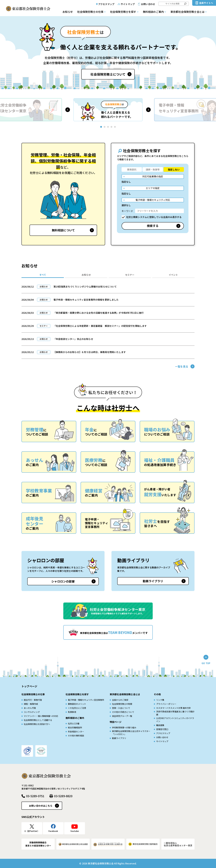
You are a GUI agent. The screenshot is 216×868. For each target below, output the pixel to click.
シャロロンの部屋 (63, 581)
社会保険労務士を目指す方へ (37, 724)
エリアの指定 (153, 188)
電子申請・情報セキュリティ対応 (153, 200)
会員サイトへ (206, 3)
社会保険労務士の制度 (122, 704)
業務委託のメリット (77, 704)
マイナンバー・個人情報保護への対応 (41, 716)
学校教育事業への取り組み (124, 727)
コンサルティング (32, 712)
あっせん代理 (30, 708)
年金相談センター (76, 732)
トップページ (29, 686)
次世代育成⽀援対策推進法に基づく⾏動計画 (175, 713)
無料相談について (63, 230)
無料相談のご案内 (153, 12)
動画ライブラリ (153, 581)
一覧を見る (182, 366)
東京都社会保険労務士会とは (187, 12)
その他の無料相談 (76, 736)
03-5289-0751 (35, 796)
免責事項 (72, 712)
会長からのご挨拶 (120, 700)
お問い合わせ (148, 4)
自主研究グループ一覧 (122, 716)
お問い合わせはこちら (41, 806)
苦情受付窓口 (162, 729)
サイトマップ (128, 4)
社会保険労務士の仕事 (90, 12)
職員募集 (160, 725)
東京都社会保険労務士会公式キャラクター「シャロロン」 (131, 733)
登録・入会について (121, 708)
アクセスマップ (106, 4)
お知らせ (68, 12)
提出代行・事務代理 (33, 700)
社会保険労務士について (108, 74)
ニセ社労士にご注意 (77, 708)
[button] (68, 110)
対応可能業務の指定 (153, 176)
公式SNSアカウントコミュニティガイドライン (175, 720)
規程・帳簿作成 (31, 704)
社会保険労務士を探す (123, 12)
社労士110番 (74, 723)
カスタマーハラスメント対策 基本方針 (174, 708)
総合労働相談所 (75, 727)
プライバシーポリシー (166, 704)
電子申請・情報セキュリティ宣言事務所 (86, 700)
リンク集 (160, 700)
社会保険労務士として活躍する (38, 720)
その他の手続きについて (123, 712)
